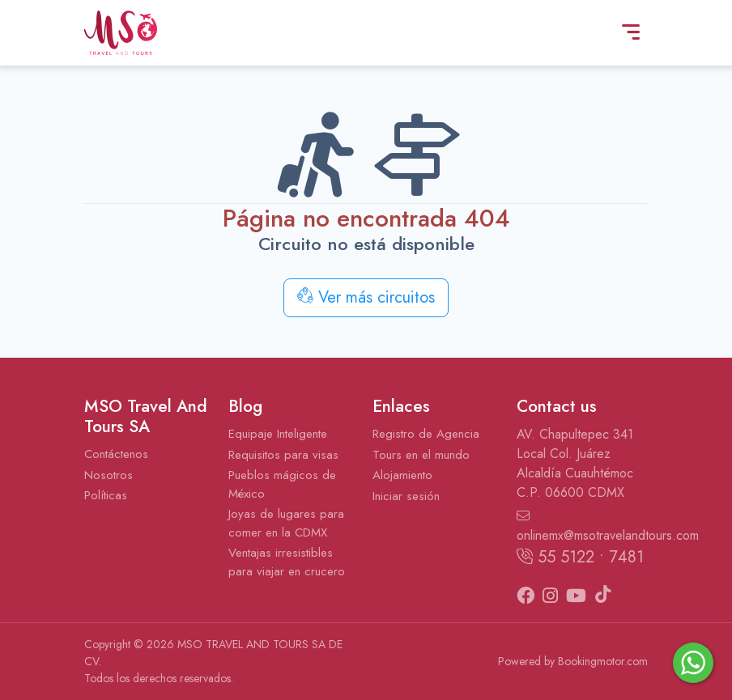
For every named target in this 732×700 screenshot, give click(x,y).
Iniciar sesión (406, 496)
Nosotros (109, 475)
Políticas (106, 495)
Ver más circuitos (366, 297)
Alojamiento (402, 475)
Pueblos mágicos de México (282, 484)
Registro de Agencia (426, 434)
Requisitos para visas (283, 455)
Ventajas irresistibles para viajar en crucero (287, 562)
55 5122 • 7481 (580, 557)
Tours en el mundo (421, 455)
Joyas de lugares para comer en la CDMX (286, 523)
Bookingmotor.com (603, 661)
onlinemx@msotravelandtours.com (582, 527)
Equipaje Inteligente (278, 434)
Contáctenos (116, 454)
